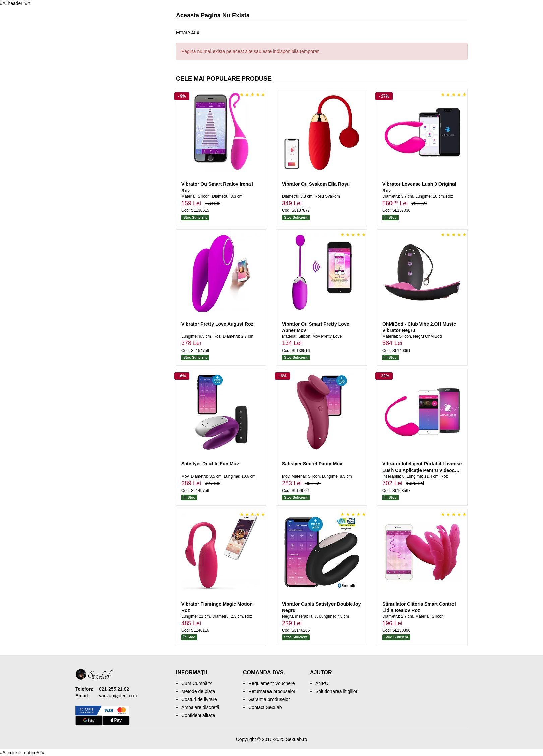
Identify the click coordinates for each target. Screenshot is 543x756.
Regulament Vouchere (272, 683)
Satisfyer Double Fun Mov (210, 464)
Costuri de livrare (199, 699)
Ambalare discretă (200, 707)
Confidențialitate (198, 715)
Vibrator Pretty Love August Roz (217, 324)
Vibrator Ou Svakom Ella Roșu (316, 184)
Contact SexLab (265, 707)
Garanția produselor (269, 699)
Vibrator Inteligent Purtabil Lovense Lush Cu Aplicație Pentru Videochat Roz (422, 470)
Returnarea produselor (272, 691)
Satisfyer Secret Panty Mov (312, 464)
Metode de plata (198, 691)
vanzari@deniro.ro (118, 696)
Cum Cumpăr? (197, 683)
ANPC (322, 683)
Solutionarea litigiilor (336, 691)
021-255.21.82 (114, 689)
